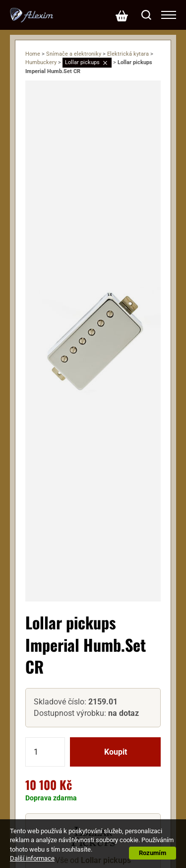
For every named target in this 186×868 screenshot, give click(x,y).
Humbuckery (41, 62)
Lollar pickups (82, 62)
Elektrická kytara (128, 54)
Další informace (32, 858)
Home (33, 54)
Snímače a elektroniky (74, 54)
